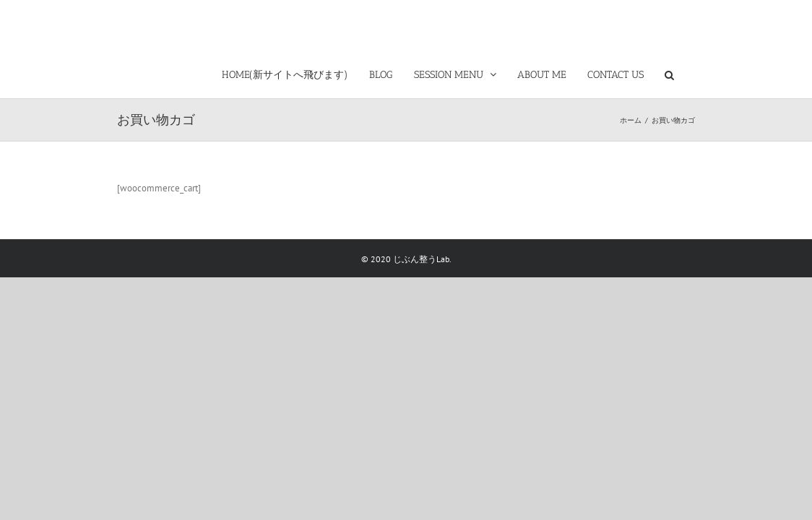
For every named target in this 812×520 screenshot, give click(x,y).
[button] (690, 72)
